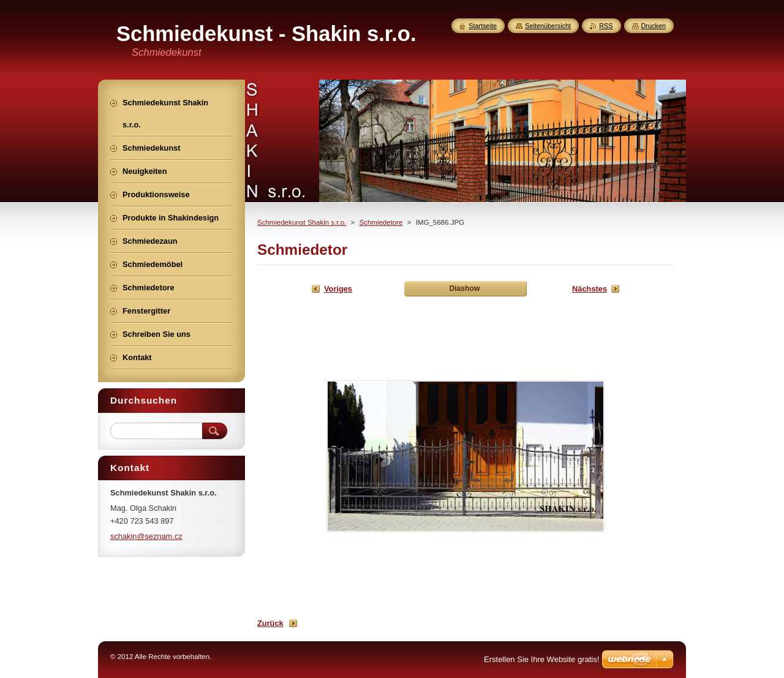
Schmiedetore (381, 222)
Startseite (483, 26)
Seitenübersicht (548, 26)
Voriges (338, 289)
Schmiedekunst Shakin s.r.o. (302, 222)
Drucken (654, 26)
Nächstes (590, 289)
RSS (606, 26)
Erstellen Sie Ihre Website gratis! (541, 659)
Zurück (270, 623)
